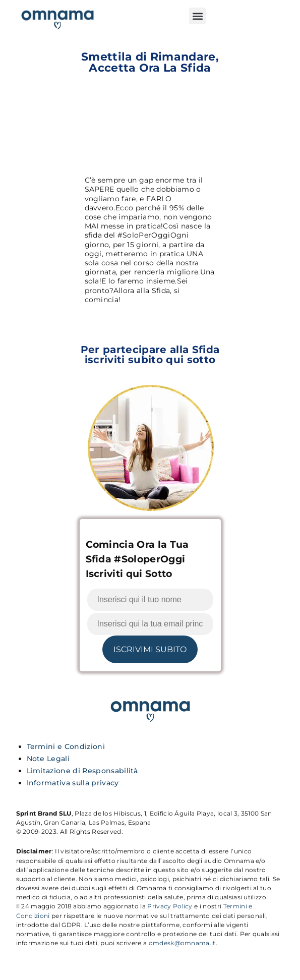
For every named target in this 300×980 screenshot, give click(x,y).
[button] (197, 16)
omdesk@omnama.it (182, 943)
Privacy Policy (170, 906)
